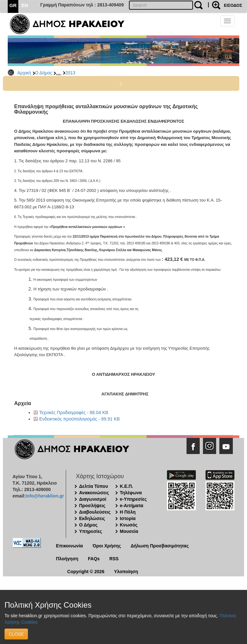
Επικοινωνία (69, 546)
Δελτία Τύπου (94, 486)
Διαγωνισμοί (93, 499)
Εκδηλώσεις (92, 518)
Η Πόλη (128, 512)
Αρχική (24, 73)
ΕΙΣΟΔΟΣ (233, 5)
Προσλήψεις (92, 506)
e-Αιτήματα (132, 506)
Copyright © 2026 (86, 572)
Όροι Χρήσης (107, 546)
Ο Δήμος (44, 73)
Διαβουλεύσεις (95, 512)
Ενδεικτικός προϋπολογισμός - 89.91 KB (79, 419)
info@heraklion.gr (45, 496)
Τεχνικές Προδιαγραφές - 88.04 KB (74, 412)
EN (25, 5)
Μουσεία (129, 531)
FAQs (94, 559)
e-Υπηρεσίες (133, 499)
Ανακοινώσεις (94, 493)
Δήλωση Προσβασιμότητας (160, 546)
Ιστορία (128, 518)
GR (13, 5)
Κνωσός (129, 525)
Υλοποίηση (126, 572)
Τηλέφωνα (131, 493)
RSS (114, 559)
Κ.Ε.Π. (127, 486)
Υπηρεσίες (91, 531)
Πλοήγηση (67, 559)
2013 (70, 73)
